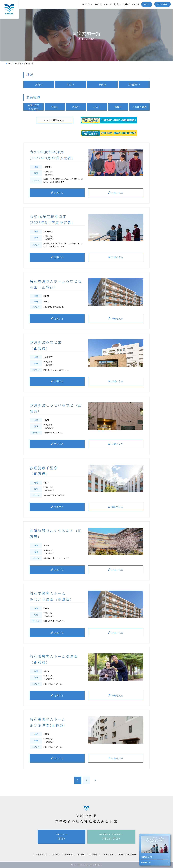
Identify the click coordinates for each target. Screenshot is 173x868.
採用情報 (126, 4)
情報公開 (117, 4)
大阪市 (39, 84)
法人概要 (81, 855)
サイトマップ (108, 855)
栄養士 (97, 107)
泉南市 (102, 84)
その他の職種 (139, 107)
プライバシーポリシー (128, 855)
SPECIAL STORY (111, 837)
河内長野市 (134, 84)
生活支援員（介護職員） (33, 107)
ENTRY (62, 837)
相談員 (55, 107)
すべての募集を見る (54, 120)
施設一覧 (108, 4)
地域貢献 (135, 4)
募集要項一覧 (146, 862)
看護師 (76, 107)
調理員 (118, 107)
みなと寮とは (87, 4)
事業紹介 (98, 4)
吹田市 (71, 84)
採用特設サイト (147, 857)
